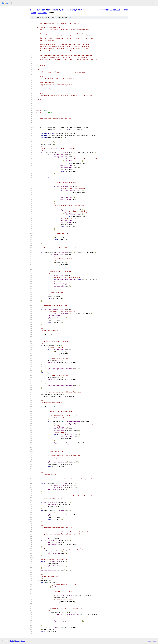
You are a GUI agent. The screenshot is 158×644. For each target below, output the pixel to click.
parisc (34, 13)
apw (66, 10)
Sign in (154, 3)
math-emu (42, 13)
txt (150, 641)
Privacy (18, 641)
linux (49, 10)
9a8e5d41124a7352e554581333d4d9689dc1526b (100, 10)
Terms (23, 641)
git (61, 10)
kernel (32, 10)
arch (126, 10)
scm (44, 10)
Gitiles (12, 641)
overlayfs (74, 10)
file (71, 17)
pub (39, 10)
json (154, 641)
